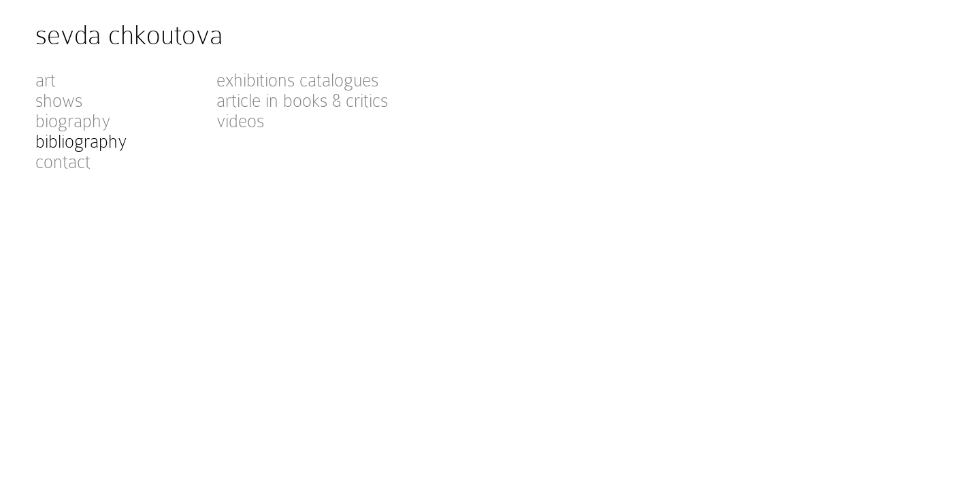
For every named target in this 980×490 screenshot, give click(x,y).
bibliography (81, 142)
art (46, 80)
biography (73, 121)
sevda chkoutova (129, 35)
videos (240, 121)
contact (63, 162)
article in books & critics (302, 101)
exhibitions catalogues (297, 80)
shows (59, 101)
